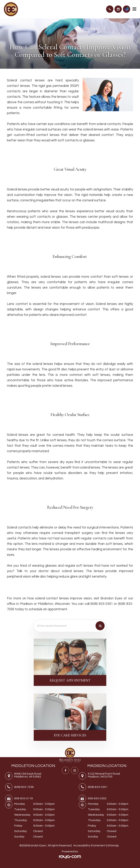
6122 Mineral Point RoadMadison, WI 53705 (104, 775)
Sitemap (113, 845)
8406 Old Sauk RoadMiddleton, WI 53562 (28, 775)
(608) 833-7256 (24, 787)
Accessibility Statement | (90, 845)
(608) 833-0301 (98, 787)
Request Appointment (70, 680)
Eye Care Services (70, 735)
